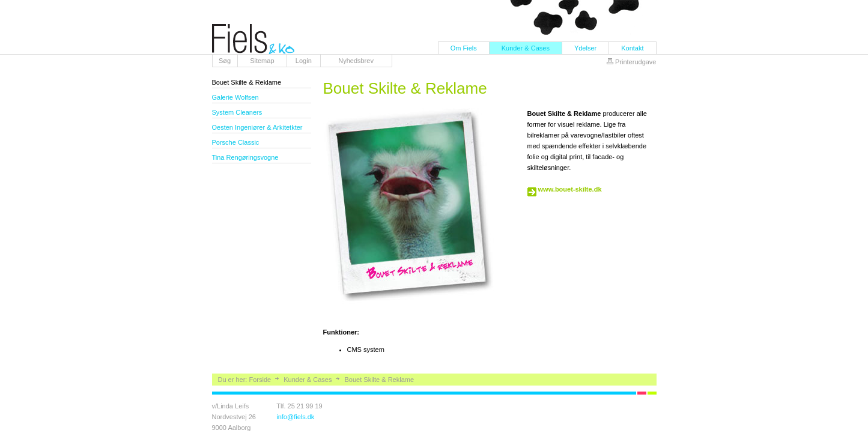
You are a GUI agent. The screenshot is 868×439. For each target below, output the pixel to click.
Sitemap (262, 61)
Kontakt (632, 48)
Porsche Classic (236, 142)
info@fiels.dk (295, 417)
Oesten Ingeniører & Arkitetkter (257, 127)
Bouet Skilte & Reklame (247, 82)
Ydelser (585, 48)
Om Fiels (464, 48)
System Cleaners (237, 112)
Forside (260, 380)
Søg (225, 61)
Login (304, 61)
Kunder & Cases (526, 48)
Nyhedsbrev (356, 61)
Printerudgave (636, 62)
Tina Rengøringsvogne (245, 157)
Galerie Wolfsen (235, 97)
